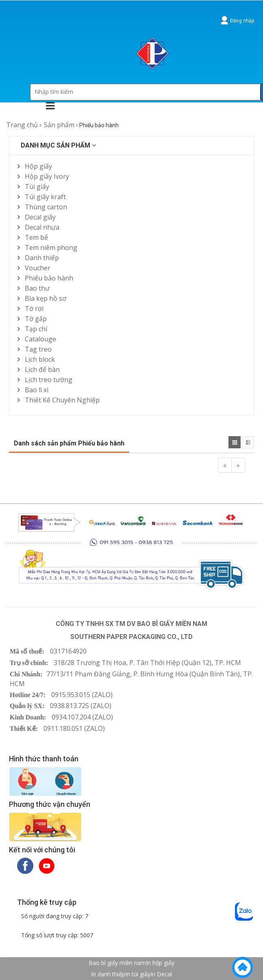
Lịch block (40, 359)
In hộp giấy (160, 963)
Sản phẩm (59, 125)
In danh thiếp (108, 974)
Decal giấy (40, 217)
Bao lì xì (37, 390)
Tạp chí (36, 329)
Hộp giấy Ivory (47, 176)
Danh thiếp (42, 258)
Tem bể (36, 237)
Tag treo (38, 349)
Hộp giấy (38, 166)
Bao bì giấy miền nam (117, 963)
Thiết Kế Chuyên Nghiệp (62, 400)
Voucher (38, 268)
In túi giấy (138, 974)
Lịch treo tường (49, 380)
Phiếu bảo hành (49, 278)
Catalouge (40, 339)
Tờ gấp (36, 319)
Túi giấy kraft (45, 197)
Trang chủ (22, 125)
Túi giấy (37, 187)
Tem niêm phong (51, 248)
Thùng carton (46, 207)
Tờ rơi (34, 309)
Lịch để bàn (42, 369)
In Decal (161, 974)
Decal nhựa (42, 227)
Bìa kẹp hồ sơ (46, 298)
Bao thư (37, 288)
